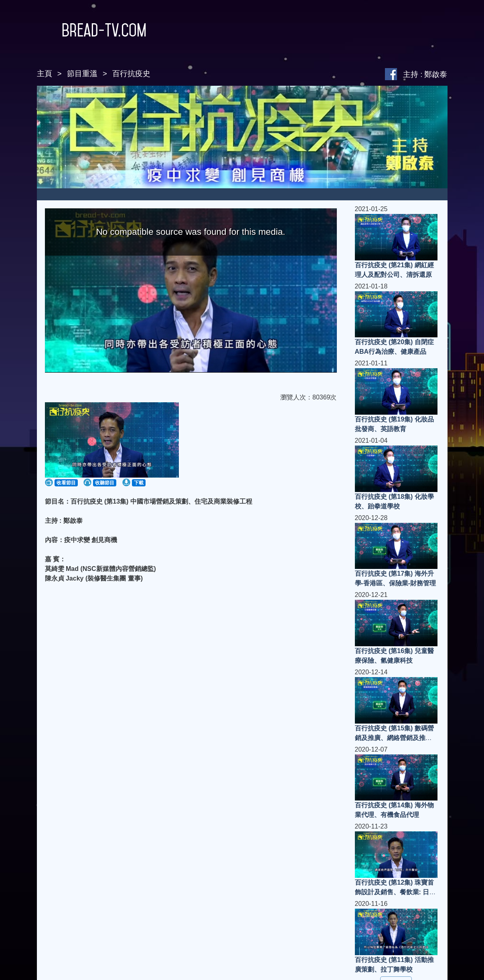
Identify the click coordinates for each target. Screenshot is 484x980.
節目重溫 (82, 74)
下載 (139, 483)
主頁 (45, 74)
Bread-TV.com (92, 30)
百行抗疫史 (131, 74)
